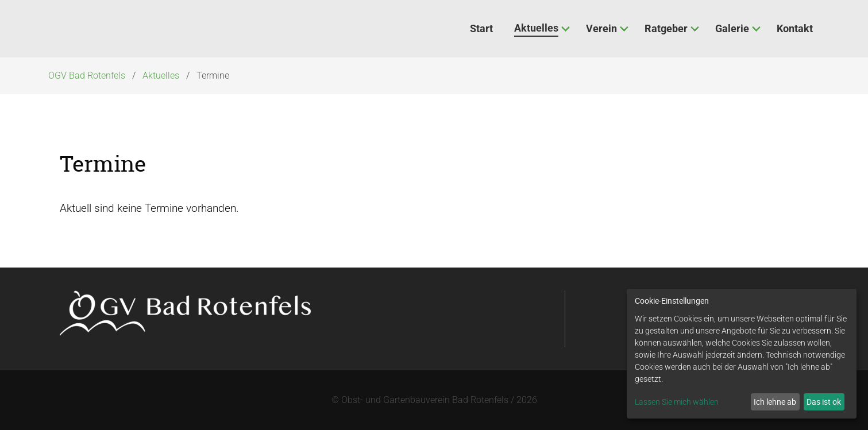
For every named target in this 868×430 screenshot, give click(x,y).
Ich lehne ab (775, 402)
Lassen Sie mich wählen (677, 402)
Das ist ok (824, 402)
